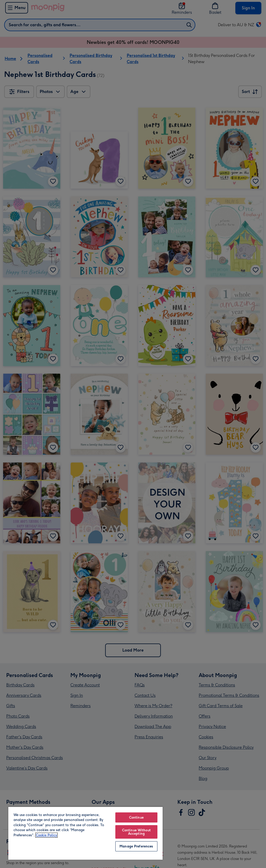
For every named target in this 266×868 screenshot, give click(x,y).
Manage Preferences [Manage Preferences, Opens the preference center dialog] (136, 846)
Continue (136, 817)
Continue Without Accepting (136, 832)
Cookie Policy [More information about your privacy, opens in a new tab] (46, 835)
